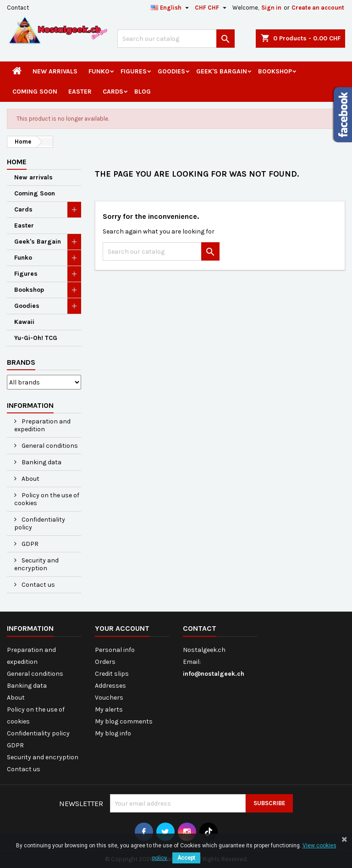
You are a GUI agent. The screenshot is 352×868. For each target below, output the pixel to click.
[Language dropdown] (171, 8)
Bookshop (275, 71)
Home (17, 162)
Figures (134, 71)
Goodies (171, 71)
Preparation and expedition (42, 425)
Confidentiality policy (40, 523)
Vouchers (109, 698)
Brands (21, 362)
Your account (122, 628)
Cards (113, 92)
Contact (18, 8)
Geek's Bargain (222, 71)
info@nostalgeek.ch (214, 674)
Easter (80, 92)
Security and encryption (36, 564)
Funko (99, 71)
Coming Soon (35, 92)
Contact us (38, 585)
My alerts (109, 709)
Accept (186, 858)
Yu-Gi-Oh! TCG (36, 338)
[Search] (176, 39)
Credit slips (112, 674)
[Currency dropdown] (212, 8)
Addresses (110, 686)
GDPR (29, 544)
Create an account (318, 8)
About (30, 479)
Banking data (41, 462)
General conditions (49, 446)
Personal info (115, 650)
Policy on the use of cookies (47, 499)
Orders (105, 662)
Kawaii (24, 322)
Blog (143, 92)
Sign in (271, 8)
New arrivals (55, 71)
